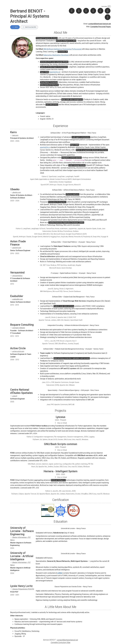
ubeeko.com (16, 192)
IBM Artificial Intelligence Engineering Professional (63, 48)
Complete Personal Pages (101, 27)
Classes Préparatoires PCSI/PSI (22, 588)
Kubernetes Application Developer (56, 54)
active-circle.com (17, 351)
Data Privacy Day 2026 (28, 27)
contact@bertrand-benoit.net (100, 24)
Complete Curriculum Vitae (60, 642)
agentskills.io (55, 71)
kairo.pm (14, 135)
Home (15, 27)
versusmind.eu (16, 275)
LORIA (60, 572)
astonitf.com (16, 247)
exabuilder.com (16, 299)
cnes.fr (14, 395)
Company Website (18, 327)
